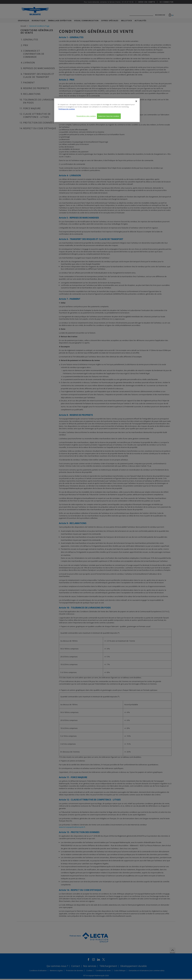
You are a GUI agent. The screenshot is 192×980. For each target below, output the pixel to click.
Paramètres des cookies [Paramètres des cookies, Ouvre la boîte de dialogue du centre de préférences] (86, 116)
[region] (97, 110)
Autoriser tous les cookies (109, 116)
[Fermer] (136, 101)
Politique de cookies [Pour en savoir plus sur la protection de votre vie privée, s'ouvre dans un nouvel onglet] (67, 109)
